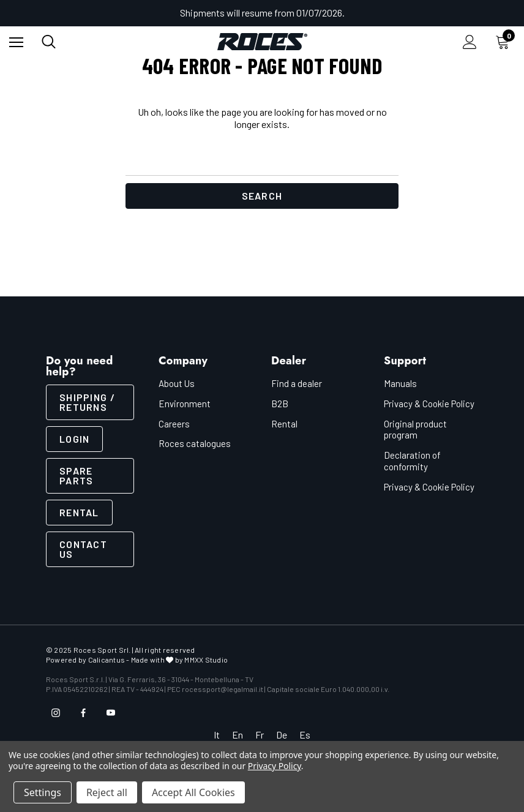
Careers (174, 424)
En (238, 735)
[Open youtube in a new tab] (111, 713)
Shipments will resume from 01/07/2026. (262, 13)
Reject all (107, 792)
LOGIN (74, 439)
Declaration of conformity (412, 461)
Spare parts (76, 476)
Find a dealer (297, 383)
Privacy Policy (275, 766)
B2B (280, 404)
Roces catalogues (195, 443)
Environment (185, 404)
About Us (177, 383)
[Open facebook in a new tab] (83, 713)
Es (305, 735)
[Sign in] (470, 42)
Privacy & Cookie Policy (429, 404)
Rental (79, 512)
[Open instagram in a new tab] (56, 713)
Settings (43, 792)
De (282, 735)
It (217, 735)
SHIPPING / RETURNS (87, 402)
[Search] (49, 42)
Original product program (415, 430)
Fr (260, 735)
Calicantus (107, 660)
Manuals (400, 383)
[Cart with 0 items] (505, 42)
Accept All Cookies (193, 792)
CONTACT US (83, 549)
